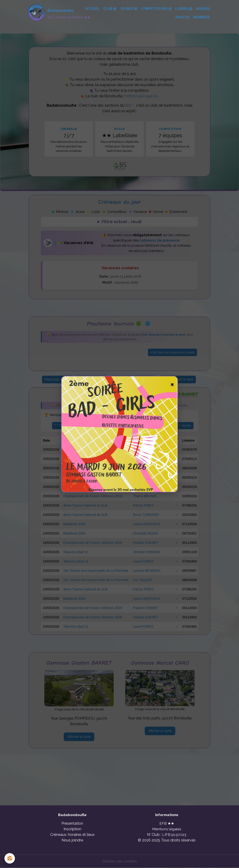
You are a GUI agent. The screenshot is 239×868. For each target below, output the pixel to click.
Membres (202, 17)
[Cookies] (10, 858)
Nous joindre (72, 840)
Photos (183, 17)
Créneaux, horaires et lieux (72, 835)
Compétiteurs (155, 9)
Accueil (92, 9)
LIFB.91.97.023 (174, 835)
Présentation (72, 824)
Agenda (203, 9)
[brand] (52, 13)
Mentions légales (167, 829)
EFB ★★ (167, 824)
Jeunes (127, 9)
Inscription (72, 829)
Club (108, 9)
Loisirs (182, 9)
